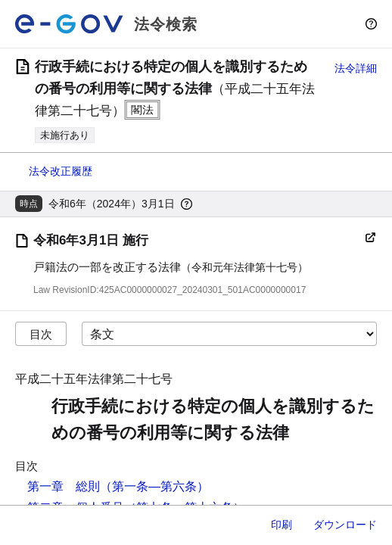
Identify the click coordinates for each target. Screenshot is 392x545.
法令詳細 (356, 68)
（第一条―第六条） (154, 486)
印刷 (282, 525)
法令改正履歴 (61, 171)
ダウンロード (345, 525)
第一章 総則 (64, 486)
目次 (41, 334)
